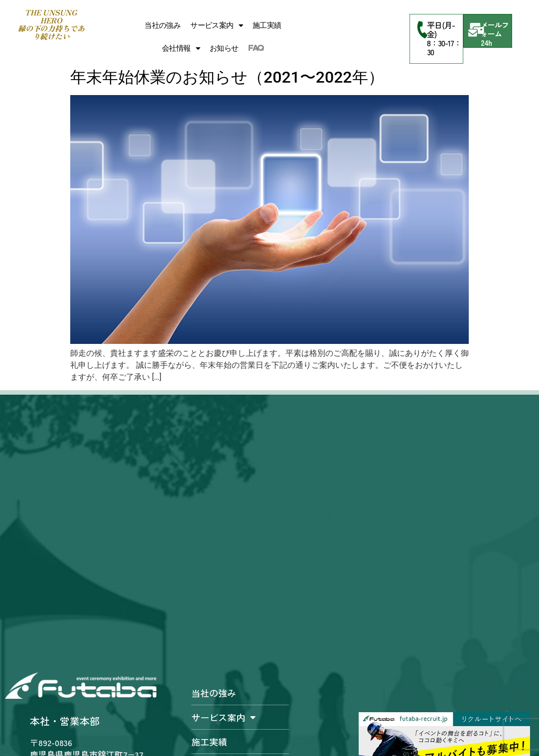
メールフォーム (495, 29)
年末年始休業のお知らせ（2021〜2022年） (227, 77)
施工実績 (267, 25)
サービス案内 (216, 26)
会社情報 (181, 49)
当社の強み (162, 25)
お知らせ (224, 48)
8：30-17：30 (444, 47)
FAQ (256, 48)
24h (486, 43)
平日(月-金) (441, 29)
